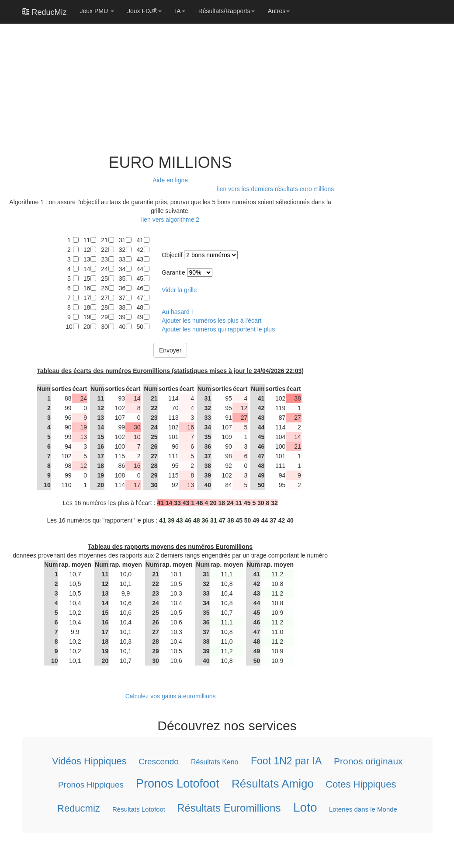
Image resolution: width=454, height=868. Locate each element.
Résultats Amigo (272, 783)
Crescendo (159, 762)
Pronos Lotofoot (178, 783)
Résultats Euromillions (229, 808)
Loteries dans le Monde (363, 809)
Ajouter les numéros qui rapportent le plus (218, 329)
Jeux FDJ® (144, 11)
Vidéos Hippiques (89, 761)
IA (180, 11)
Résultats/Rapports (227, 11)
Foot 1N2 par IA (286, 761)
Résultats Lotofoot (138, 809)
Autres (279, 11)
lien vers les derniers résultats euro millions (276, 189)
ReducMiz (44, 12)
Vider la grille (179, 290)
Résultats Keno (215, 762)
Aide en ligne (170, 180)
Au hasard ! (177, 312)
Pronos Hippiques (91, 784)
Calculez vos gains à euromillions (170, 696)
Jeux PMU (97, 11)
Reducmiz (78, 808)
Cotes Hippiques (361, 784)
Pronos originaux (368, 761)
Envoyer (170, 350)
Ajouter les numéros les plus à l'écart (211, 321)
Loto (305, 807)
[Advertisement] (168, 84)
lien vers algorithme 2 (170, 220)
